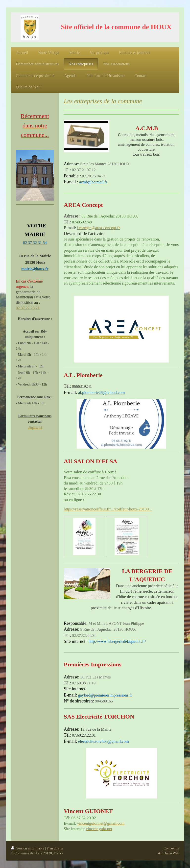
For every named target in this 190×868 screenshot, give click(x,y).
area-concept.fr (107, 228)
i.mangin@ (86, 228)
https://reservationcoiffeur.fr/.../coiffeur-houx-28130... (108, 509)
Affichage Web (168, 853)
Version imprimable (28, 848)
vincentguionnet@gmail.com (101, 823)
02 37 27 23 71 (28, 308)
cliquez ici (35, 428)
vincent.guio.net (99, 829)
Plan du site (55, 848)
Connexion (171, 848)
